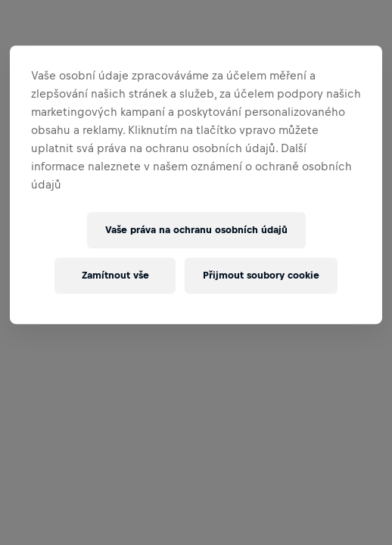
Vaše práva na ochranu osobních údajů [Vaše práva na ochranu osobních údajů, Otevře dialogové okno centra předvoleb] (196, 230)
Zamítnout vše (115, 275)
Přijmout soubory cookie (261, 275)
